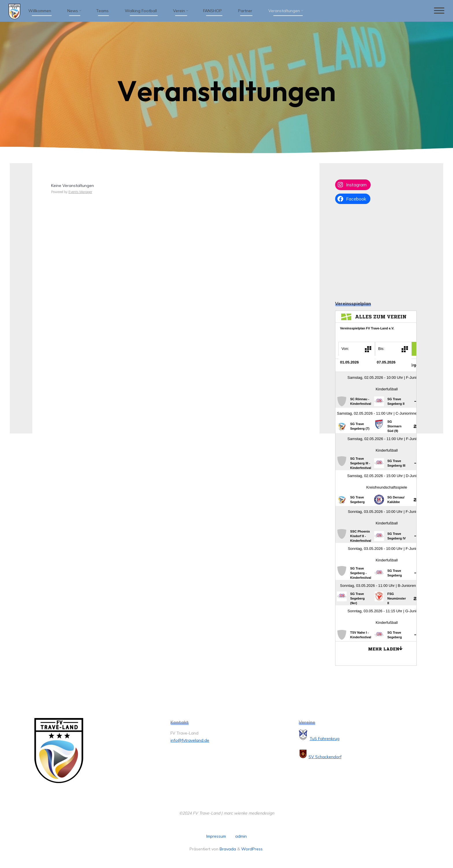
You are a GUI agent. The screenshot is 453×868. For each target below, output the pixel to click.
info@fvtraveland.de (190, 740)
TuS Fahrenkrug (325, 739)
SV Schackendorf (325, 757)
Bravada (227, 849)
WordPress (252, 849)
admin (241, 836)
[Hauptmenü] (438, 11)
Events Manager (80, 192)
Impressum (216, 836)
